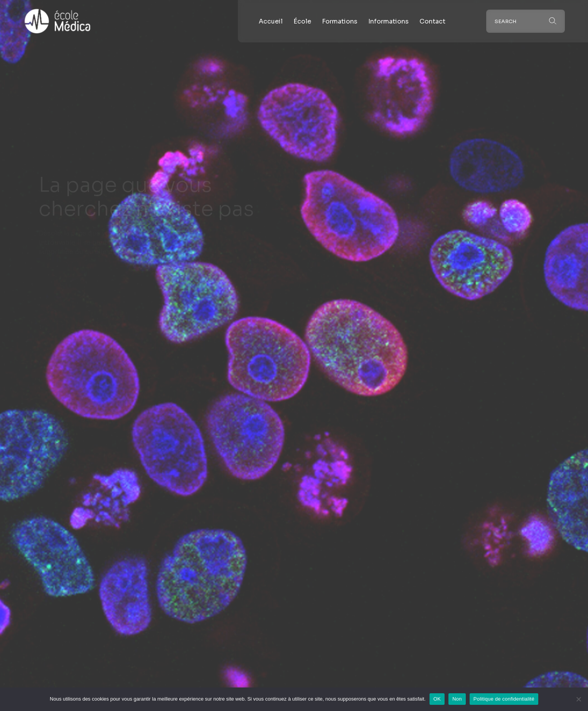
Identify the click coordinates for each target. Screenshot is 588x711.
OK (437, 699)
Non (457, 699)
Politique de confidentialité (504, 699)
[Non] (578, 699)
